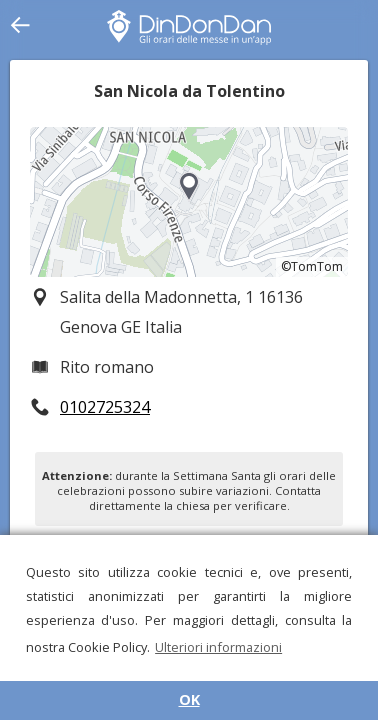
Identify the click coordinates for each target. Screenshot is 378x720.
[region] (189, 202)
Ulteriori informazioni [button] (218, 647)
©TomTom (312, 266)
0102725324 (105, 407)
